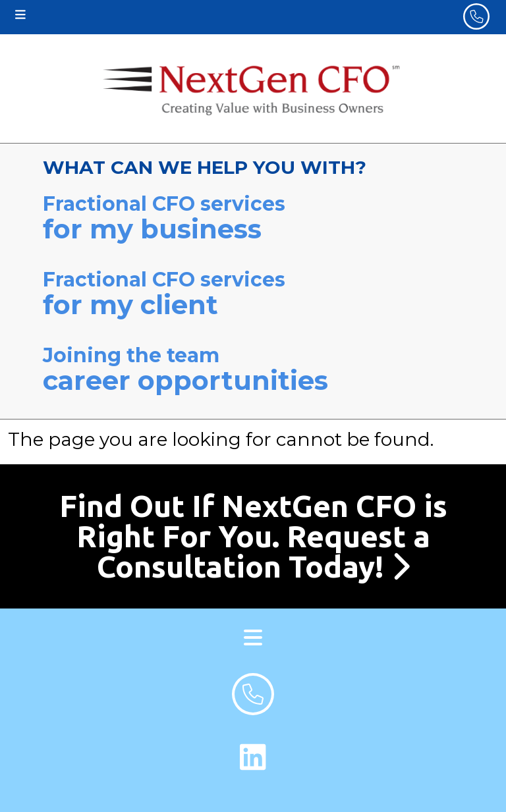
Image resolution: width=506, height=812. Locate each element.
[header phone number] (476, 16)
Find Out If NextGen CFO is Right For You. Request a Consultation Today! (253, 536)
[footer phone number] (253, 694)
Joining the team (253, 370)
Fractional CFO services (253, 218)
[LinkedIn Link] (253, 757)
